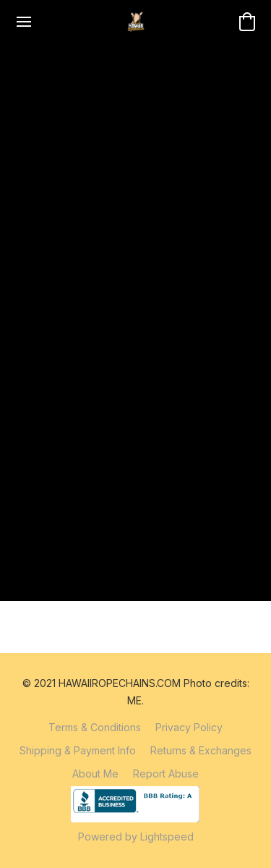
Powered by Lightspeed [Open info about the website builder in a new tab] (136, 837)
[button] (136, 22)
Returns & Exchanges (201, 750)
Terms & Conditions (95, 727)
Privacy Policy (189, 727)
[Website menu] (24, 22)
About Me (95, 774)
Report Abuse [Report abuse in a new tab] (166, 774)
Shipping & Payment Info (78, 750)
